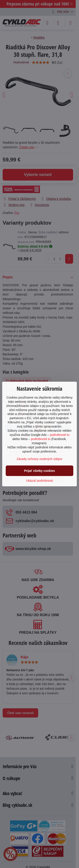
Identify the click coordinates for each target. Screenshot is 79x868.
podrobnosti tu (60, 435)
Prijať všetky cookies (40, 471)
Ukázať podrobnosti (39, 481)
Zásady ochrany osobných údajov (40, 459)
